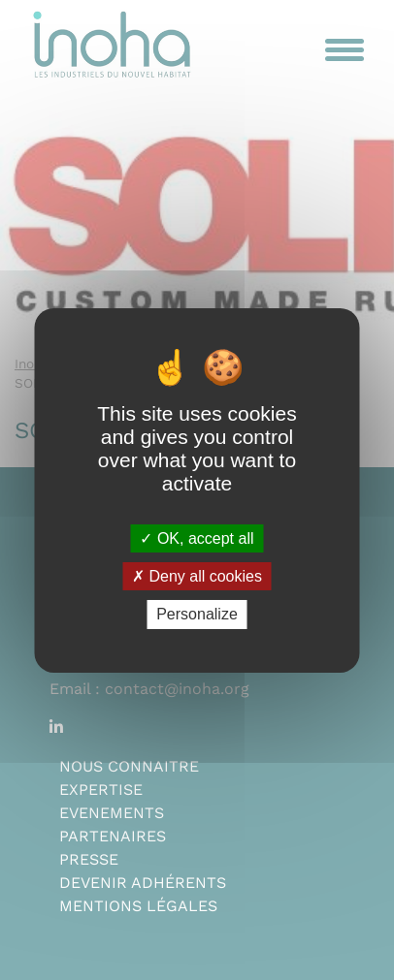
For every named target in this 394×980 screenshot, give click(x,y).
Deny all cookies (197, 576)
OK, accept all (197, 538)
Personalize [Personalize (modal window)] (197, 614)
